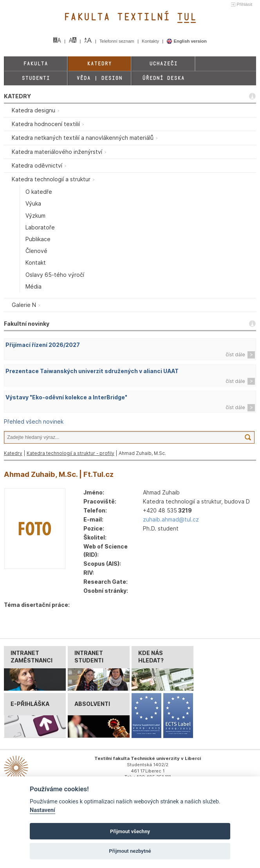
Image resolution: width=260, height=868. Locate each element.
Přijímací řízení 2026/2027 (43, 345)
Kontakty (151, 41)
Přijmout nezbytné (130, 851)
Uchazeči (163, 64)
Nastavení (42, 810)
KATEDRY (17, 96)
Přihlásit (244, 4)
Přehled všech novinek (34, 421)
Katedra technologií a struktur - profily (70, 453)
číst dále (235, 355)
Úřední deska (163, 78)
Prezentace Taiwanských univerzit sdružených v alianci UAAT (92, 371)
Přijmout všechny (130, 831)
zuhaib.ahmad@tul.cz (171, 519)
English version (187, 41)
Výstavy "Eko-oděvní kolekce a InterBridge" (66, 397)
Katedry (99, 64)
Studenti (36, 78)
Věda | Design (99, 78)
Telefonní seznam (117, 41)
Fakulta (35, 64)
